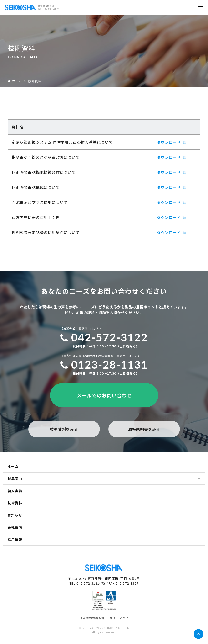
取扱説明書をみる (144, 429)
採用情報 (15, 539)
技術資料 (15, 503)
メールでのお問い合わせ (104, 395)
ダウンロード (169, 142)
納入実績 (15, 491)
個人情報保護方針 (92, 618)
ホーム (15, 81)
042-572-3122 (104, 337)
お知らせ (15, 515)
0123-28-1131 (104, 365)
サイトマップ (119, 618)
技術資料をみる (64, 429)
